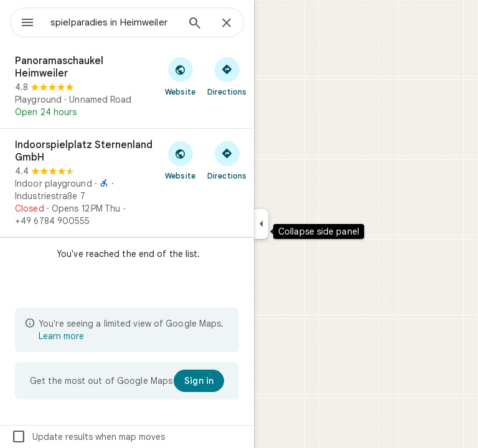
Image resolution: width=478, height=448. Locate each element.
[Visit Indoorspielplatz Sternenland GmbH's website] (180, 160)
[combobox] (114, 22)
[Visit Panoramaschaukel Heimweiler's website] (180, 76)
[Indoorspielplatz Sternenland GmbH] (127, 183)
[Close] (227, 24)
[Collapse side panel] (261, 224)
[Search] (195, 24)
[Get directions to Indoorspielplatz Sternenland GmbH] (227, 160)
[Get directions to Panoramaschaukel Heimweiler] (227, 76)
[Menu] (27, 24)
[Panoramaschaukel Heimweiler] (127, 86)
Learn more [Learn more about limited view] (61, 336)
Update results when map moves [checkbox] (88, 437)
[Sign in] (199, 381)
